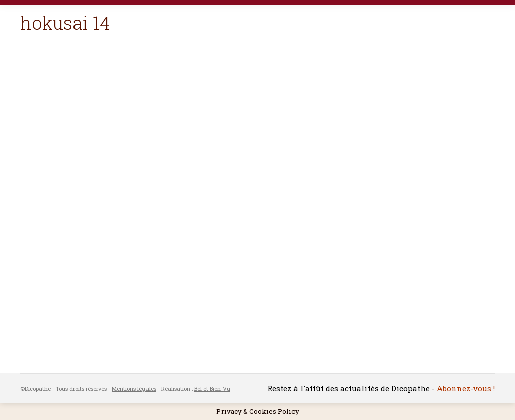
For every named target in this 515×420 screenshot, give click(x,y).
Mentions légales (134, 389)
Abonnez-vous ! (466, 388)
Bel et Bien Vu (212, 389)
